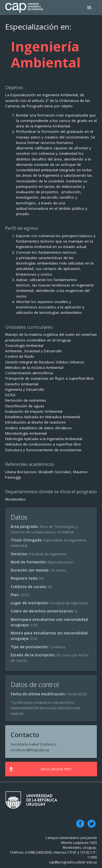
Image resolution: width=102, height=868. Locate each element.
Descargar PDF (40, 769)
